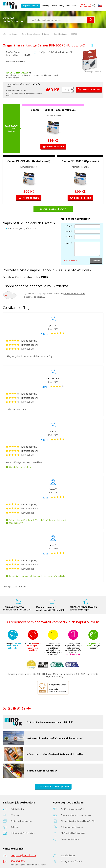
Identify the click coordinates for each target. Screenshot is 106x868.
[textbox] (57, 20)
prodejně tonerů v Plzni (74, 294)
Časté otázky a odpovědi (72, 809)
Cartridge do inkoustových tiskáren (36, 34)
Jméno (68, 226)
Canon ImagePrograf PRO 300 (22, 228)
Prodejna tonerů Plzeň (71, 861)
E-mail (68, 231)
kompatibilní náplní (16, 84)
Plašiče (75, 6)
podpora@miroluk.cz (23, 855)
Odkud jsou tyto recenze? (14, 586)
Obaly (68, 6)
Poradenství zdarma (70, 839)
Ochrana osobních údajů (72, 827)
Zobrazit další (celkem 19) (53, 209)
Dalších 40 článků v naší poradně (53, 786)
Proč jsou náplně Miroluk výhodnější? (55, 52)
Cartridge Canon (61, 34)
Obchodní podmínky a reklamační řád (78, 821)
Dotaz (68, 243)
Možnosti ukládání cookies (73, 833)
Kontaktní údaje (68, 855)
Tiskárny (54, 6)
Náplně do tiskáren (31, 6)
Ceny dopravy (12, 78)
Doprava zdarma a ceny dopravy (76, 815)
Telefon (69, 237)
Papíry (61, 6)
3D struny (45, 6)
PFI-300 (74, 34)
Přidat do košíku (89, 89)
